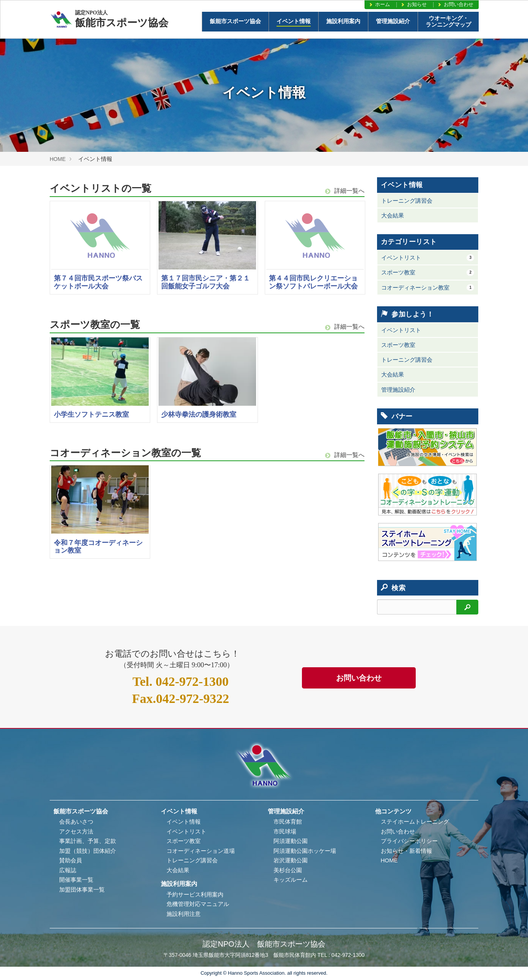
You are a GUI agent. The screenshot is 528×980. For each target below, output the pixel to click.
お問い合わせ (455, 4)
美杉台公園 (288, 870)
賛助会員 (71, 860)
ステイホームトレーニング (415, 822)
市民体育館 (288, 822)
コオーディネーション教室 (428, 288)
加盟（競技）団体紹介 (88, 851)
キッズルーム (291, 880)
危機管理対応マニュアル (198, 904)
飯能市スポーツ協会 (235, 21)
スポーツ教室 (428, 273)
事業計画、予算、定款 (88, 841)
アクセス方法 (76, 831)
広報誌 (68, 870)
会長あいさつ (76, 822)
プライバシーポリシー (409, 841)
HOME (58, 159)
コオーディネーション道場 (201, 851)
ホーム (379, 4)
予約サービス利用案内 (195, 894)
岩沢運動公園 (291, 860)
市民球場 (285, 831)
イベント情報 (294, 21)
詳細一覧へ (345, 191)
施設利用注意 (184, 914)
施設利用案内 (343, 21)
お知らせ (413, 4)
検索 (393, 588)
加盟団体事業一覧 (82, 889)
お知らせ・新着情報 (406, 851)
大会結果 (393, 215)
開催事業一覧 (76, 880)
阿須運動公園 (291, 841)
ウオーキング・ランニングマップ (448, 21)
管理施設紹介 (393, 21)
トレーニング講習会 (407, 201)
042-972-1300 (181, 681)
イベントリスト (428, 258)
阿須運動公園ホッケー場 (305, 851)
